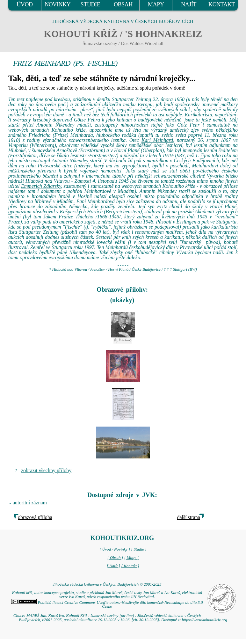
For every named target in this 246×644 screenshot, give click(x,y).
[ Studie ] (139, 549)
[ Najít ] (113, 566)
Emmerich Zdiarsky (41, 186)
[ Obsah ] (115, 558)
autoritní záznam (30, 503)
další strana (188, 517)
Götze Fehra (87, 120)
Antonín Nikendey (55, 125)
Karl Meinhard (157, 140)
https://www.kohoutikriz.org (205, 620)
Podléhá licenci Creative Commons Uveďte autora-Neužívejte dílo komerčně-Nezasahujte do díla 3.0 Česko (107, 605)
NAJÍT (189, 4)
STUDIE (90, 4)
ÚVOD (25, 4)
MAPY (156, 4)
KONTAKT (222, 4)
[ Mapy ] (132, 558)
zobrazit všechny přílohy (46, 470)
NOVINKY (58, 4)
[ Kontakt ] (130, 566)
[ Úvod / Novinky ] (115, 549)
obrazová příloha (35, 517)
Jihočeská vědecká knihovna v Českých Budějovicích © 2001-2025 (107, 584)
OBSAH (123, 4)
